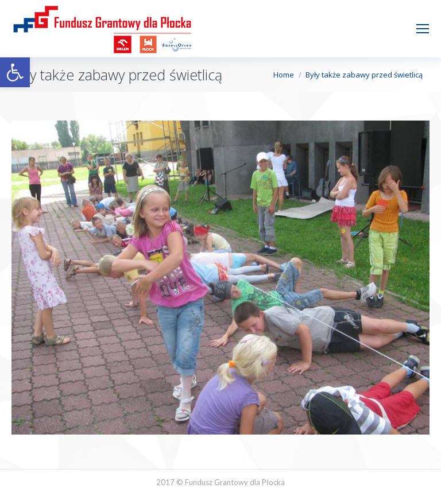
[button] (15, 72)
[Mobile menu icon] (423, 29)
